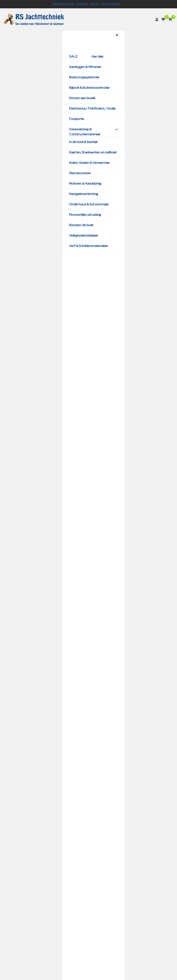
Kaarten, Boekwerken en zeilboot (93, 152)
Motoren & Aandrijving (85, 183)
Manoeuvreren (80, 173)
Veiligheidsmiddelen (84, 235)
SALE (73, 56)
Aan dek (97, 56)
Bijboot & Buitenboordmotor (89, 88)
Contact (82, 4)
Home (95, 4)
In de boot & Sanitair (83, 142)
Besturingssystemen (84, 77)
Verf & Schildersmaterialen (88, 246)
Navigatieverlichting (84, 194)
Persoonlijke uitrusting (85, 215)
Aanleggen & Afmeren (85, 67)
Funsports (76, 119)
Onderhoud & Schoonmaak (89, 204)
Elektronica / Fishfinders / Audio (92, 108)
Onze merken (111, 4)
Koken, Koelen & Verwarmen (89, 163)
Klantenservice (63, 4)
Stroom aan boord (82, 98)
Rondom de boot (81, 225)
